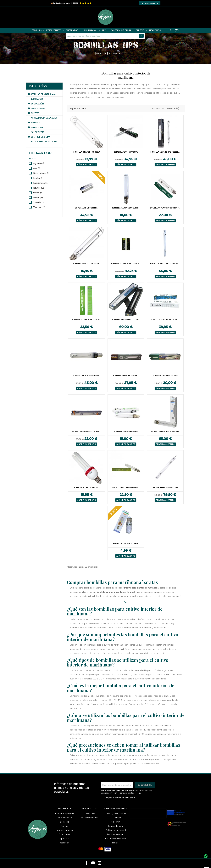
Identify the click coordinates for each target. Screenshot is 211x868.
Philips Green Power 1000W (165, 487)
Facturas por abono (64, 830)
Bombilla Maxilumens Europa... (165, 264)
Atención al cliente (150, 3)
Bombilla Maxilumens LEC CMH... (126, 264)
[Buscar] (85, 36)
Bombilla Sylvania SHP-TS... (126, 376)
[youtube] (93, 863)
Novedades (90, 813)
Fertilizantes (38, 108)
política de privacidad (125, 798)
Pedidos (65, 826)
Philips (38, 198)
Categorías (37, 86)
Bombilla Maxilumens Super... (126, 208)
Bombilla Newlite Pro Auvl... (165, 320)
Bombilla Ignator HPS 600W (87, 152)
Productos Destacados (44, 142)
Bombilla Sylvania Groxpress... (165, 208)
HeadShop (36, 123)
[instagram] (100, 863)
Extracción (37, 127)
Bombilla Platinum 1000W (126, 152)
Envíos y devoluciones (116, 813)
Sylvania (39, 202)
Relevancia (174, 109)
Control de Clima (40, 137)
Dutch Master (41, 173)
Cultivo (35, 113)
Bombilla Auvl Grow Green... (87, 376)
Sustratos (37, 99)
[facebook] (87, 863)
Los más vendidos (90, 818)
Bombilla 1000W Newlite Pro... (126, 320)
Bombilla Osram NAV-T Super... (87, 432)
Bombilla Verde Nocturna (126, 543)
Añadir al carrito (87, 164)
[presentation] (148, 813)
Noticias (116, 843)
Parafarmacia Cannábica (44, 118)
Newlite (39, 188)
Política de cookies (116, 834)
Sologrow (116, 822)
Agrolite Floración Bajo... (87, 487)
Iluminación (37, 104)
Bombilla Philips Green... (87, 208)
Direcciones (65, 834)
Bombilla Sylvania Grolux (165, 376)
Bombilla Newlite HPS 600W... (86, 264)
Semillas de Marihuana (43, 94)
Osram (38, 193)
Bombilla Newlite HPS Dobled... (165, 152)
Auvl (37, 168)
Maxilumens (41, 183)
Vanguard (39, 207)
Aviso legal (116, 818)
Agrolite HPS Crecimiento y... (126, 487)
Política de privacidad (116, 830)
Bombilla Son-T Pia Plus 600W (165, 432)
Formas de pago (116, 826)
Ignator (38, 178)
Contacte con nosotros (116, 839)
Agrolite (39, 163)
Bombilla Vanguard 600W (126, 432)
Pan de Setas (37, 132)
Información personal (65, 813)
